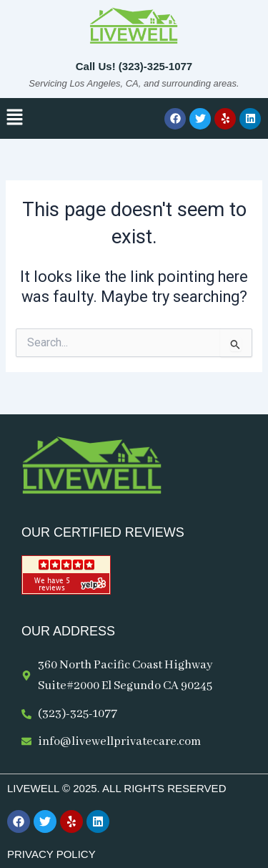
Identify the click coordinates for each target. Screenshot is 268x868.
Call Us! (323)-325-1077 (134, 66)
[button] (14, 118)
